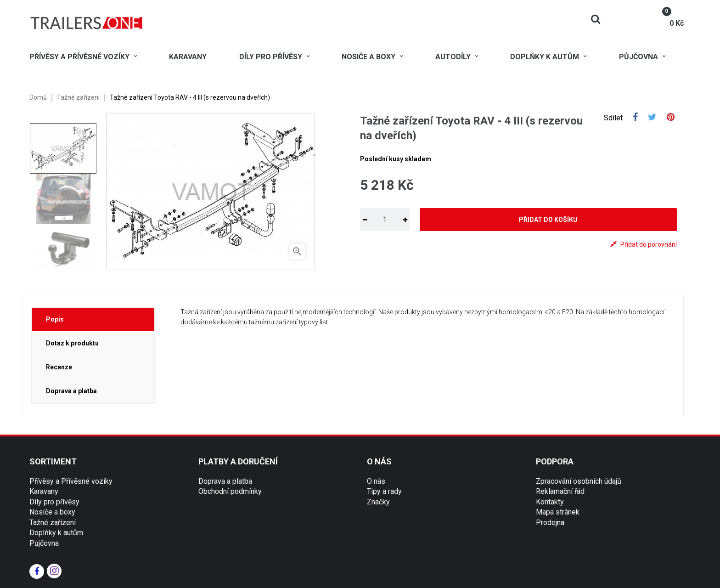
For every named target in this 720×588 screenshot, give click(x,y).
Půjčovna (44, 543)
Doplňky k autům (56, 533)
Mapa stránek (558, 512)
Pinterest (671, 118)
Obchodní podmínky (230, 491)
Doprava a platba (225, 481)
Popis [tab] (55, 319)
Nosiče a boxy (52, 512)
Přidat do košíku (548, 220)
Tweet (652, 118)
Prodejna (550, 523)
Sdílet (635, 118)
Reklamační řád (560, 491)
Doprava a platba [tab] (71, 391)
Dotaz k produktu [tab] (72, 343)
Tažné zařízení (53, 523)
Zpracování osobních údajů (579, 481)
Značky (378, 502)
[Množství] (385, 220)
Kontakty (550, 502)
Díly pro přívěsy (54, 502)
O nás (376, 481)
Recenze (59, 367)
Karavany (44, 491)
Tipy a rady (384, 491)
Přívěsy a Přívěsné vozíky (71, 481)
